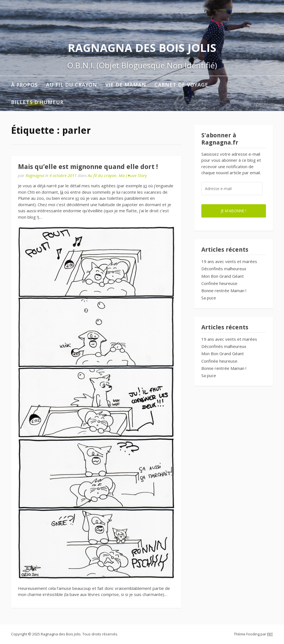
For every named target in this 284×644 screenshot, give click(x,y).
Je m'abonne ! (234, 211)
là (62, 192)
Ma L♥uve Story (133, 175)
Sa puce (209, 298)
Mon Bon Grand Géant (223, 276)
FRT (270, 634)
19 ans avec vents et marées (229, 261)
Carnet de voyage (181, 85)
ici (145, 186)
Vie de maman (126, 85)
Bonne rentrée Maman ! (224, 291)
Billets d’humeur (37, 102)
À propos (24, 85)
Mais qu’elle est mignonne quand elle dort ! (88, 167)
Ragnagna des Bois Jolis (142, 48)
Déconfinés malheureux (224, 269)
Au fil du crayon (72, 85)
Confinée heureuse (219, 283)
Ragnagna (35, 175)
